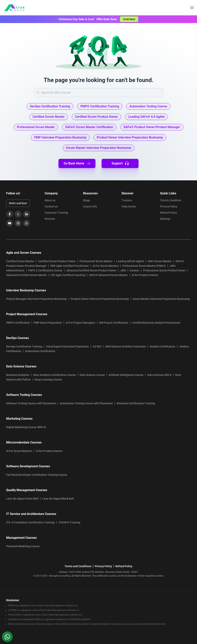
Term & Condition (171, 200)
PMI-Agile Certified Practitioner (70, 266)
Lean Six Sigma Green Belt (22, 499)
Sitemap (165, 219)
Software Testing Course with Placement (31, 403)
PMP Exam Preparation (48, 323)
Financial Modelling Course (23, 546)
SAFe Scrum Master (160, 261)
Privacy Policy (169, 206)
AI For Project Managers (81, 323)
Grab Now (129, 19)
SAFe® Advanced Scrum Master (108, 275)
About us (50, 200)
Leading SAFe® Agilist (130, 261)
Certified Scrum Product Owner (57, 261)
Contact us (51, 206)
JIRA (123, 270)
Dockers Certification (162, 346)
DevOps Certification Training (24, 346)
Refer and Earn (18, 203)
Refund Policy (169, 213)
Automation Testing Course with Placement (86, 403)
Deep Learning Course (48, 380)
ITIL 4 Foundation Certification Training (30, 522)
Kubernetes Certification (40, 351)
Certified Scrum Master (20, 261)
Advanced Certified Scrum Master (27, 275)
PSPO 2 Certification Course (45, 270)
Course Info (90, 206)
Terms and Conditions (78, 566)
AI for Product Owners (145, 275)
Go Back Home (77, 163)
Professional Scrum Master (96, 261)
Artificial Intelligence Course (126, 375)
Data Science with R (159, 375)
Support (120, 163)
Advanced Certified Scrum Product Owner (91, 270)
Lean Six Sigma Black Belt (58, 499)
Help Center (129, 206)
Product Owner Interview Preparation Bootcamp (100, 299)
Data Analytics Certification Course (54, 375)
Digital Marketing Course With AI (26, 427)
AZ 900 (97, 346)
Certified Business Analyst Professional (156, 323)
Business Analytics (18, 375)
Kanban (135, 270)
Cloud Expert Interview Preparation (68, 346)
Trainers (127, 200)
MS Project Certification (114, 323)
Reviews (50, 219)
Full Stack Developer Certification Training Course (37, 475)
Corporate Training (56, 213)
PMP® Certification (18, 323)
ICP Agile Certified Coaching (68, 275)
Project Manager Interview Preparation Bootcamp (36, 299)
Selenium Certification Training (136, 403)
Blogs (87, 200)
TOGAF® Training (69, 522)
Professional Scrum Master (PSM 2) (144, 266)
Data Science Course (92, 375)
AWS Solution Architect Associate (125, 346)
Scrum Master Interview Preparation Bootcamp (161, 299)
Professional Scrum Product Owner (164, 270)
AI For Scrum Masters (106, 266)
